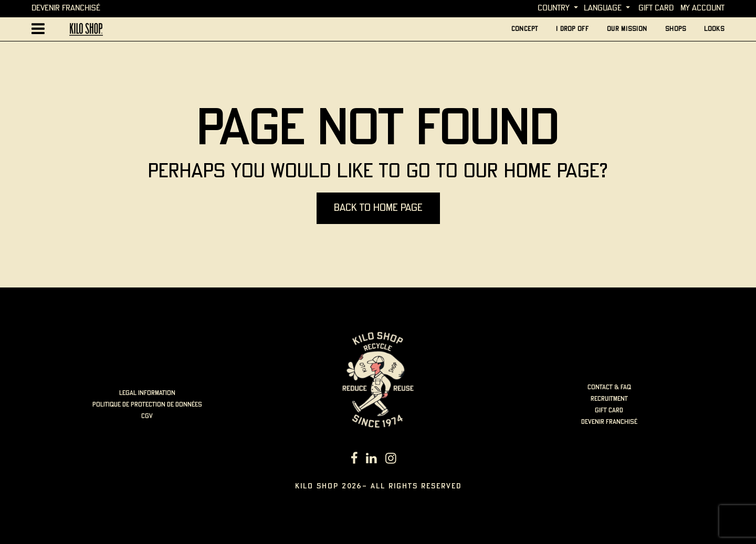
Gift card (656, 8)
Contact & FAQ (609, 387)
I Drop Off (573, 29)
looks (714, 29)
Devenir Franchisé (66, 8)
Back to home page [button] (378, 208)
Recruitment (609, 399)
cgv (147, 416)
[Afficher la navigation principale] (38, 29)
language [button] (603, 8)
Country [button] (554, 8)
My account (702, 8)
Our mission (627, 29)
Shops (676, 29)
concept (525, 29)
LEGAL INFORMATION (147, 393)
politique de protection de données (147, 405)
